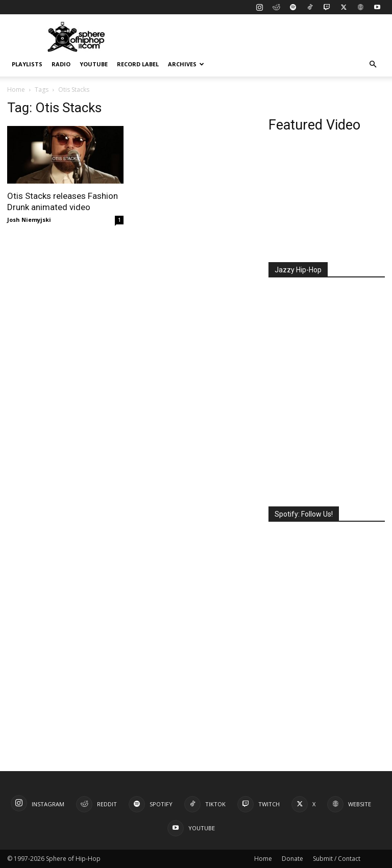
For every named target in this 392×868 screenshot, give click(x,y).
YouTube (94, 64)
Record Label (138, 64)
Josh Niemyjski (29, 220)
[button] (373, 65)
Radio (61, 64)
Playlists (27, 64)
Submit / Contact (337, 859)
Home (16, 90)
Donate (292, 859)
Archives (186, 64)
